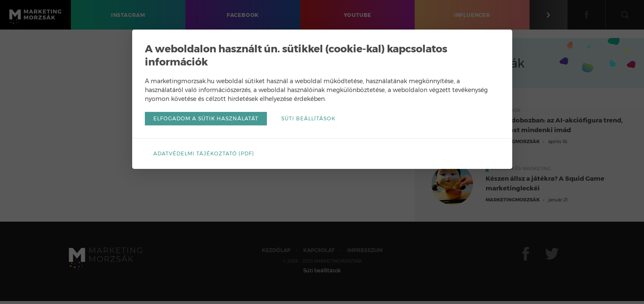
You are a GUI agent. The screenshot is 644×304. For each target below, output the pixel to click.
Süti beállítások (308, 118)
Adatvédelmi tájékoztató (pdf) (204, 153)
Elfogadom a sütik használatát (206, 118)
